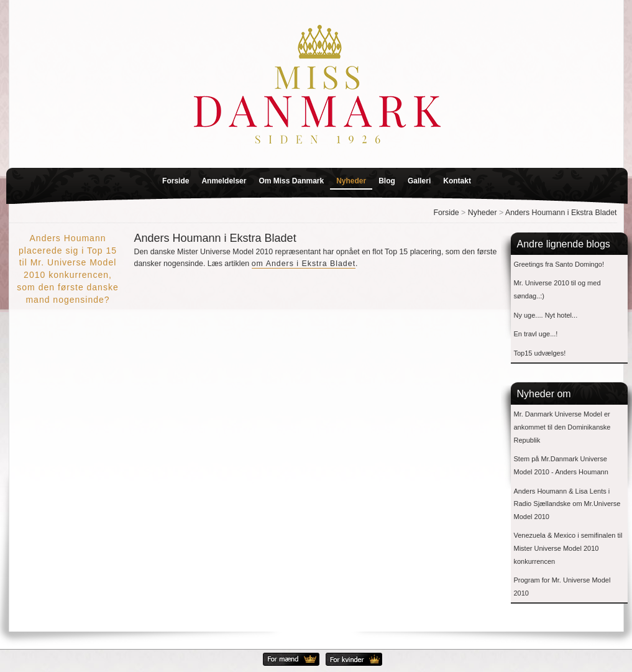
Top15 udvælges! (540, 353)
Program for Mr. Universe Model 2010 (562, 587)
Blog (387, 181)
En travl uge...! (536, 334)
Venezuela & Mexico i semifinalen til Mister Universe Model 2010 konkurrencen (568, 548)
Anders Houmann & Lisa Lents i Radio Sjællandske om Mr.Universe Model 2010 (567, 504)
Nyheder (351, 181)
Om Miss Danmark (291, 181)
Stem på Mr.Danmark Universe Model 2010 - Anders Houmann (561, 465)
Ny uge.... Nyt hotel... (546, 315)
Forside (176, 181)
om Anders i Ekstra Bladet (304, 264)
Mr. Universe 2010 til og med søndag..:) (557, 289)
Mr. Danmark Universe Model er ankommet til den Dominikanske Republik (562, 427)
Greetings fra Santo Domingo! (559, 264)
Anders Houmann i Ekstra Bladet (561, 213)
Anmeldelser (224, 181)
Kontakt (457, 181)
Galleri (419, 181)
